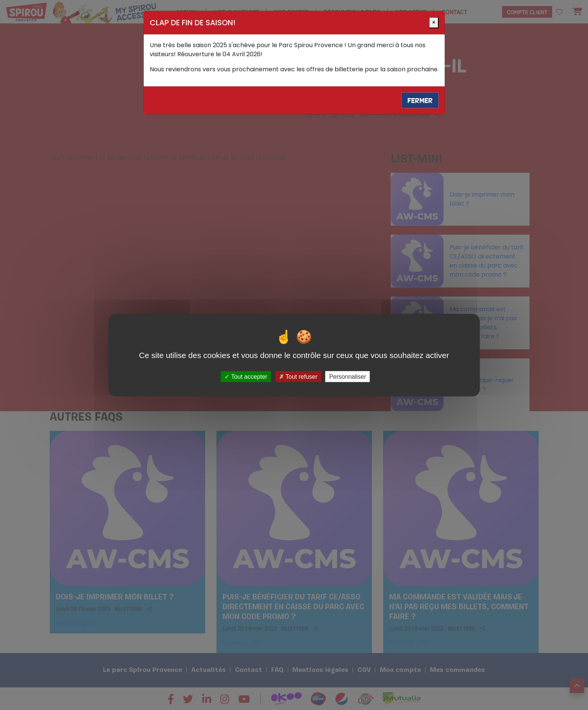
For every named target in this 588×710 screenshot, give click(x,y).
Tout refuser (298, 376)
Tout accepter (246, 376)
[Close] (434, 23)
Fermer (420, 101)
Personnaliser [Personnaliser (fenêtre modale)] (348, 376)
